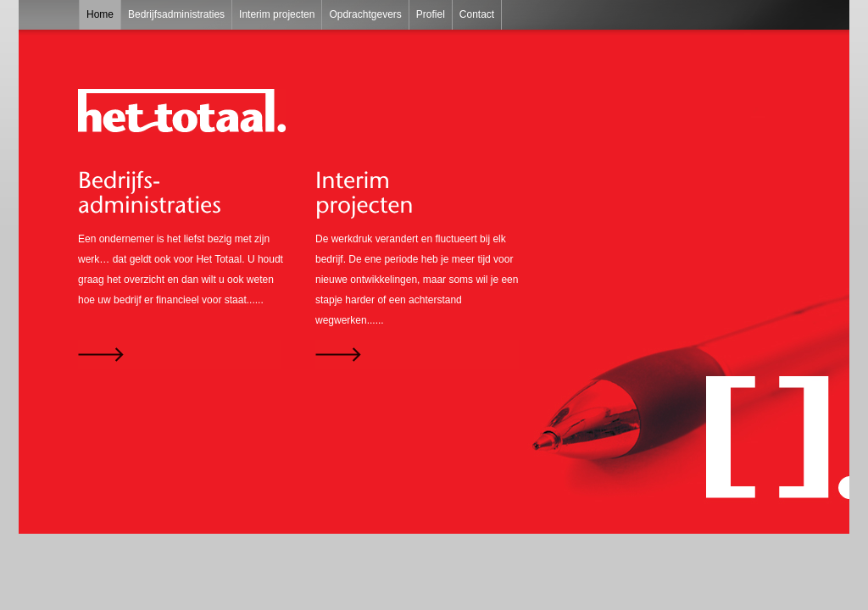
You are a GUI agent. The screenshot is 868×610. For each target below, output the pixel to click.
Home (100, 14)
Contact (477, 14)
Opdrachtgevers (365, 14)
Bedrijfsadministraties (176, 14)
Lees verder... (180, 354)
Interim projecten (277, 14)
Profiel (431, 14)
